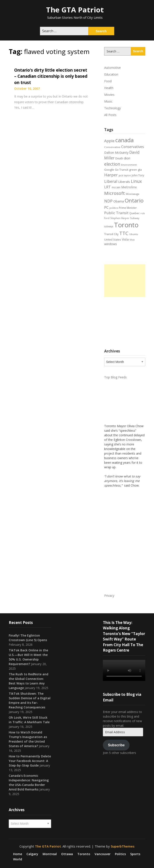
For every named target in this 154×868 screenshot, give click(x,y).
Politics (120, 854)
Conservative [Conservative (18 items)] (112, 147)
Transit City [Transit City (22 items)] (111, 234)
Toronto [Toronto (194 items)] (126, 225)
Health (109, 88)
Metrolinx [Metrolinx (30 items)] (129, 187)
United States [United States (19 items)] (113, 239)
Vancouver (103, 854)
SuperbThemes (123, 846)
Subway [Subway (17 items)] (135, 218)
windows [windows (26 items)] (111, 244)
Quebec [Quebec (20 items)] (134, 213)
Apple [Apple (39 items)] (109, 141)
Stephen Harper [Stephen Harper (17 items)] (120, 218)
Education (111, 74)
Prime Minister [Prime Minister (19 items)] (128, 208)
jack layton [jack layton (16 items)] (125, 175)
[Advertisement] (125, 281)
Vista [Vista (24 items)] (125, 239)
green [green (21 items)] (133, 170)
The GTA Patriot (75, 10)
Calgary (32, 854)
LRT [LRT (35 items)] (107, 187)
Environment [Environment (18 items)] (129, 165)
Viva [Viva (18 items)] (132, 240)
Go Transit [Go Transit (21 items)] (122, 170)
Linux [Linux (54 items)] (136, 181)
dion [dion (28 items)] (127, 158)
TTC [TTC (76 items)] (124, 233)
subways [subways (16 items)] (109, 226)
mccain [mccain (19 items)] (116, 187)
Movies (109, 95)
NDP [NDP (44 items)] (108, 201)
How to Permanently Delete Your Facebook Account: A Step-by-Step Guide (30, 761)
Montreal (50, 854)
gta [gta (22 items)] (140, 170)
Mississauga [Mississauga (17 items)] (132, 194)
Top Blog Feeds (115, 377)
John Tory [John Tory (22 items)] (138, 175)
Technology (112, 108)
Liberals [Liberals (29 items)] (124, 182)
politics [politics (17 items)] (114, 208)
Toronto (84, 854)
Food (108, 81)
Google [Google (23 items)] (109, 170)
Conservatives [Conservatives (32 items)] (133, 147)
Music (108, 101)
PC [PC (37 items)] (106, 207)
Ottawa (67, 854)
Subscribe (116, 745)
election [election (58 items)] (112, 164)
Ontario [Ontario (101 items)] (134, 200)
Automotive (112, 68)
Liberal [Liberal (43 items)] (111, 181)
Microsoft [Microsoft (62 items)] (115, 193)
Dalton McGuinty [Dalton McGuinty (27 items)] (116, 152)
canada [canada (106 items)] (125, 140)
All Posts (110, 115)
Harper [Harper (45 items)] (111, 175)
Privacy (109, 596)
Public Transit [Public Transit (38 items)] (116, 213)
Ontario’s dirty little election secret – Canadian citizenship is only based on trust (51, 76)
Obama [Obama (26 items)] (119, 201)
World (18, 859)
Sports (135, 854)
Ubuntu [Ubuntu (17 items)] (134, 234)
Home (18, 854)
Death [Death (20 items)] (119, 158)
